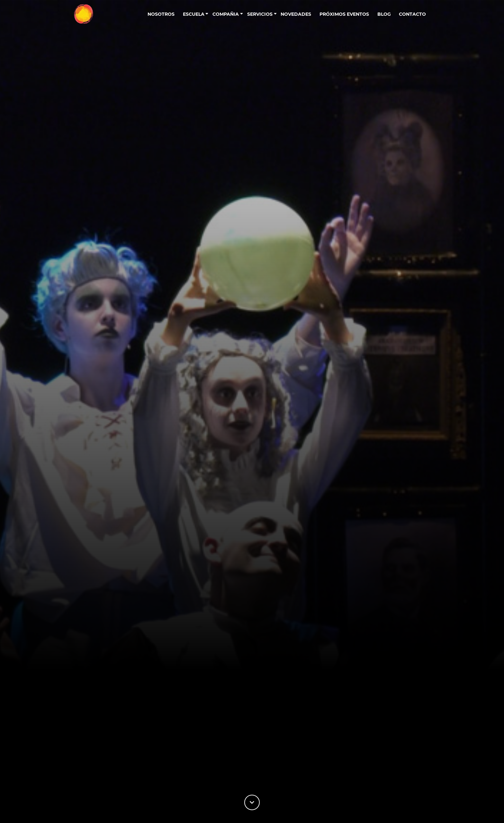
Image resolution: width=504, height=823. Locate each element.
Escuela (194, 14)
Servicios (260, 14)
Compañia (226, 14)
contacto (412, 14)
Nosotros (161, 14)
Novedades (296, 14)
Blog (384, 14)
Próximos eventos (344, 14)
